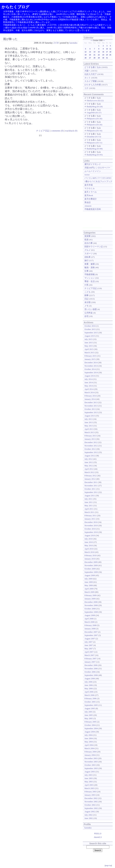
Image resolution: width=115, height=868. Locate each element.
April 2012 (89, 469)
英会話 (88, 202)
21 (94, 55)
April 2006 (89, 692)
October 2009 (90, 569)
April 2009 (89, 589)
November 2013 (91, 406)
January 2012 (90, 479)
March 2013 (89, 432)
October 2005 (90, 702)
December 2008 (91, 602)
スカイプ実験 (91, 81)
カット (88, 78)
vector (87, 175)
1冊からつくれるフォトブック (98, 181)
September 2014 (91, 372)
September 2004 (91, 728)
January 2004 (90, 755)
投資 (86, 240)
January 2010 (90, 559)
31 (107, 58)
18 (110, 52)
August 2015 (90, 336)
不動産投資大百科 (93, 209)
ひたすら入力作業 (93, 85)
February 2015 (90, 356)
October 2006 (90, 672)
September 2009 (91, 572)
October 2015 (90, 329)
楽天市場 (89, 185)
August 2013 (90, 416)
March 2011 (89, 512)
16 (103, 52)
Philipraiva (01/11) (94, 143)
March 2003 (89, 788)
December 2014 (91, 362)
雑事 (86, 295)
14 (94, 52)
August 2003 (90, 772)
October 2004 (90, 725)
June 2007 (89, 645)
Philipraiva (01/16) (94, 131)
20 (90, 55)
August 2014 (90, 376)
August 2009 (90, 575)
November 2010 (91, 525)
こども (88, 292)
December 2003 (91, 758)
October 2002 (90, 805)
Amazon (88, 206)
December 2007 (91, 632)
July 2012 (88, 459)
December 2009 (91, 562)
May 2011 (89, 506)
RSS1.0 (98, 834)
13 (90, 52)
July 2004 (88, 735)
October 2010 (90, 529)
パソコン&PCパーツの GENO (98, 178)
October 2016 (90, 326)
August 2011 (90, 496)
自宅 (86, 316)
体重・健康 (90, 264)
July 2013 (88, 419)
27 (90, 58)
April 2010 (89, 549)
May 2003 (89, 782)
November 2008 (91, 605)
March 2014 (89, 392)
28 (94, 58)
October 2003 (90, 765)
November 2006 (91, 669)
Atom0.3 (98, 837)
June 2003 (89, 778)
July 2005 (88, 712)
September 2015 (91, 333)
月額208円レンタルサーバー (97, 168)
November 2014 (91, 366)
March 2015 (89, 353)
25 (110, 55)
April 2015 (89, 349)
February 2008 (90, 625)
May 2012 (89, 466)
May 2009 (89, 585)
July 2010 (88, 539)
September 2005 (91, 705)
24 (107, 55)
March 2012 (89, 472)
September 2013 (91, 412)
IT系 (86, 285)
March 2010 (89, 552)
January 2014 (90, 399)
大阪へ (88, 71)
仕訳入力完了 (91, 74)
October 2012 (90, 449)
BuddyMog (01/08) (95, 149)
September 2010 (91, 532)
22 (99, 55)
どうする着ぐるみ (93, 67)
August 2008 (90, 615)
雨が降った (10, 39)
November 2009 (91, 565)
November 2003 (91, 762)
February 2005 (90, 722)
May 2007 (89, 649)
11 (110, 49)
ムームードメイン (93, 171)
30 (103, 58)
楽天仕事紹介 (91, 199)
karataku (73, 43)
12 (85, 52)
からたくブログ (15, 7)
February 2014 (90, 396)
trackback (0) (71, 131)
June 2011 (89, 502)
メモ (86, 306)
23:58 (56, 43)
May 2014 (89, 386)
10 (107, 49)
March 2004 (89, 748)
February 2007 (90, 659)
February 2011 (90, 515)
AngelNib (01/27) (94, 113)
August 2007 (90, 639)
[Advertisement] (92, 221)
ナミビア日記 (43, 131)
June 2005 (89, 715)
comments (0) (57, 131)
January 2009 (90, 599)
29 (99, 58)
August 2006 (90, 678)
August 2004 (90, 732)
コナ (86, 88)
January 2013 (90, 439)
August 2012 (90, 456)
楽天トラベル (91, 192)
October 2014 (90, 369)
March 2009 (89, 592)
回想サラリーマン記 (94, 247)
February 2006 (90, 698)
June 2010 (89, 542)
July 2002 (88, 815)
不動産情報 (90, 274)
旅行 (86, 260)
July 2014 (88, 379)
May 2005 (89, 718)
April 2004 (89, 745)
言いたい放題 (91, 309)
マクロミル (90, 188)
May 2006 (89, 688)
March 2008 (89, 622)
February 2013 (90, 436)
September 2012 (91, 452)
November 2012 (91, 446)
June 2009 (89, 582)
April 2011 (89, 509)
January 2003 (90, 795)
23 (103, 55)
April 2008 (89, 619)
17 (107, 52)
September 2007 (91, 635)
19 (85, 55)
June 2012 (89, 462)
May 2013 (89, 426)
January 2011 (90, 519)
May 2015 (89, 346)
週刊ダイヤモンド (93, 164)
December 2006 (91, 665)
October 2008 (90, 609)
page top (108, 866)
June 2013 (89, 422)
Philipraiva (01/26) (94, 119)
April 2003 (89, 785)
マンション (90, 278)
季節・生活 (90, 281)
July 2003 (88, 775)
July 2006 (88, 682)
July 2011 (88, 499)
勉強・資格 (90, 267)
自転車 (88, 257)
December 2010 (91, 522)
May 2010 (89, 545)
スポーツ (89, 254)
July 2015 (88, 339)
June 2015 (89, 343)
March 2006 (89, 695)
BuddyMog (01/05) (95, 155)
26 (85, 58)
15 (99, 52)
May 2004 (89, 742)
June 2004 (89, 738)
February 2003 (90, 792)
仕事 (86, 271)
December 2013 (91, 402)
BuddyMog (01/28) (95, 107)
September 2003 (91, 768)
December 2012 (91, 442)
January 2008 (90, 629)
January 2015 (90, 359)
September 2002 (91, 808)
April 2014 (89, 389)
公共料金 (89, 313)
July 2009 (88, 579)
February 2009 (90, 595)
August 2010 (90, 535)
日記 (86, 299)
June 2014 (89, 382)
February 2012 (90, 476)
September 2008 (91, 612)
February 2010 (90, 555)
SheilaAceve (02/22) (95, 101)
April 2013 (89, 429)
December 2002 (91, 798)
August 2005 (90, 708)
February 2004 (90, 752)
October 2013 (90, 409)
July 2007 (88, 642)
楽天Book (89, 195)
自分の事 (89, 243)
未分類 (88, 302)
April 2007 (89, 652)
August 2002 (90, 812)
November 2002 (91, 802)
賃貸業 (88, 236)
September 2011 (91, 492)
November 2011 (91, 486)
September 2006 (91, 675)
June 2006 (89, 685)
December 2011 (91, 482)
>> (104, 40)
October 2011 (90, 489)
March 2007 (89, 655)
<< (92, 40)
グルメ (88, 250)
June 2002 (89, 818)
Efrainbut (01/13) (94, 137)
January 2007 (90, 662)
